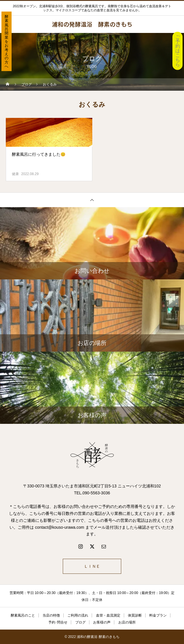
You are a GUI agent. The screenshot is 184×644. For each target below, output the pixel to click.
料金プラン (158, 615)
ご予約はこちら (178, 51)
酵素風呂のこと (23, 615)
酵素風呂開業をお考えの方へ (7, 41)
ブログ (80, 622)
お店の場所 (127, 622)
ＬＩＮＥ (92, 566)
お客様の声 (102, 622)
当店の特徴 (51, 615)
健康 (15, 174)
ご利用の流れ (78, 615)
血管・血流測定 (108, 615)
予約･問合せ (58, 622)
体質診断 (135, 615)
